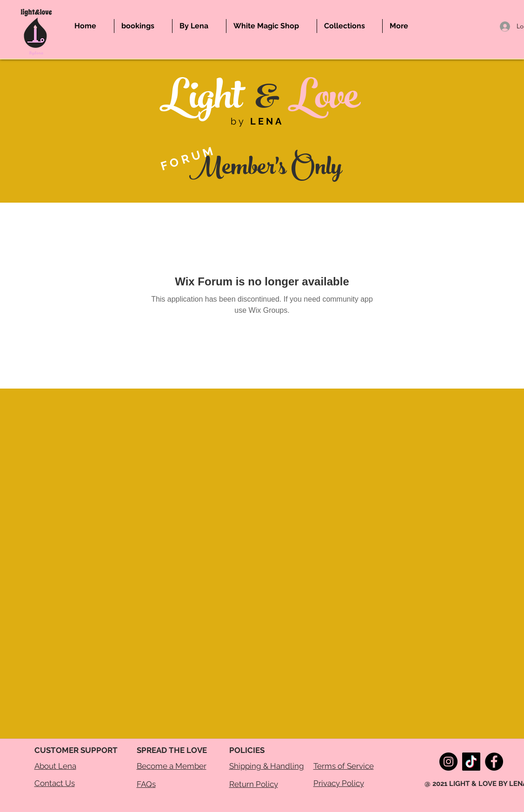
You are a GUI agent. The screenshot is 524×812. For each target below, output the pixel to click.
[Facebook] (494, 762)
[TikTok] (471, 762)
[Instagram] (448, 762)
